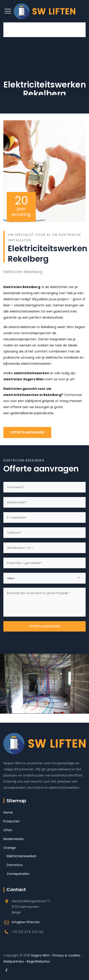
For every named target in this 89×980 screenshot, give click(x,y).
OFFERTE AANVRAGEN (27, 432)
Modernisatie (13, 839)
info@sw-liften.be (26, 922)
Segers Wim (40, 955)
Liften (8, 830)
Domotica (15, 865)
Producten (12, 821)
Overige (10, 848)
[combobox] (44, 578)
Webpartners (14, 961)
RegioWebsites (38, 961)
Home (8, 812)
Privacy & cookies (66, 955)
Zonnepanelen (18, 874)
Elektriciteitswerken (22, 856)
